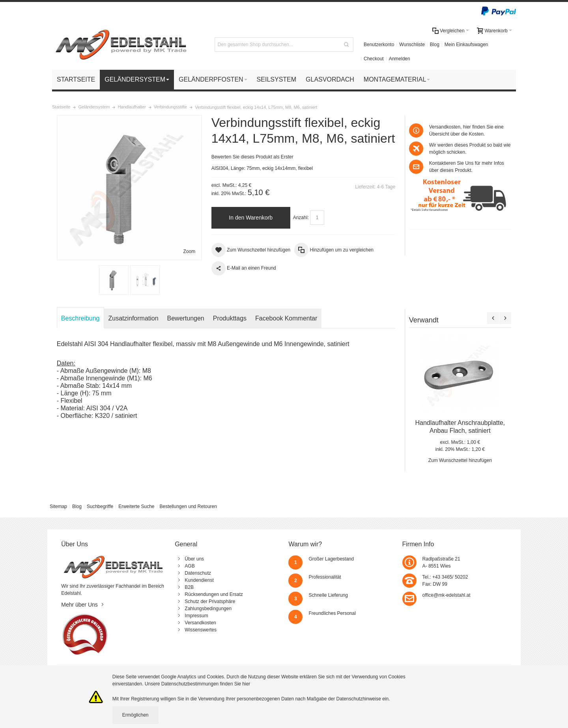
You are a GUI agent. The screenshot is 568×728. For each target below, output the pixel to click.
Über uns (194, 559)
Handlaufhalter (132, 107)
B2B (189, 587)
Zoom (190, 251)
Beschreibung (80, 318)
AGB (190, 566)
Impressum (196, 616)
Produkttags (230, 318)
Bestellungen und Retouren (188, 506)
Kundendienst (199, 580)
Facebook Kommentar (286, 318)
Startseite (61, 107)
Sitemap (58, 506)
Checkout (374, 59)
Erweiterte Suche (136, 506)
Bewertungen (186, 318)
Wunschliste (412, 45)
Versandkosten (200, 623)
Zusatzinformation (134, 318)
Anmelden (400, 59)
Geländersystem (94, 107)
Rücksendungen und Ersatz (214, 594)
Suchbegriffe (100, 506)
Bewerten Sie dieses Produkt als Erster (252, 157)
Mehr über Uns (79, 605)
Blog (435, 45)
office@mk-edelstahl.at (447, 595)
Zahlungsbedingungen (208, 609)
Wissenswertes (201, 630)
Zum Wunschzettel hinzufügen (460, 460)
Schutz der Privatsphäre (210, 601)
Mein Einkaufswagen (466, 45)
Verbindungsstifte (170, 107)
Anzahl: (301, 218)
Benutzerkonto (379, 45)
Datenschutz (198, 573)
